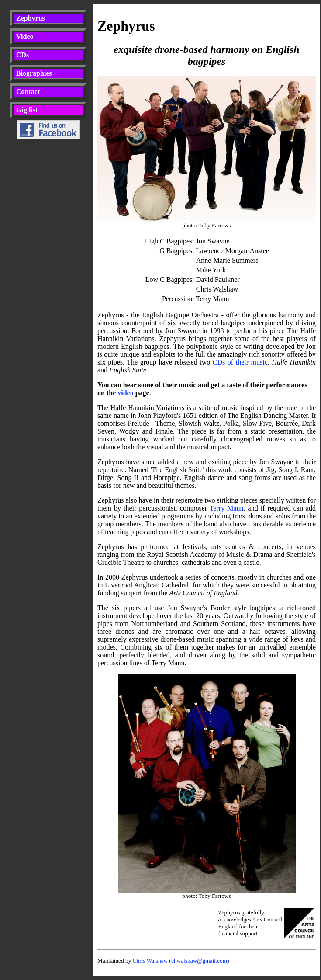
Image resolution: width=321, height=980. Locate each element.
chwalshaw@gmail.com (199, 961)
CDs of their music (240, 362)
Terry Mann (227, 508)
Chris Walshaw (150, 961)
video (125, 393)
